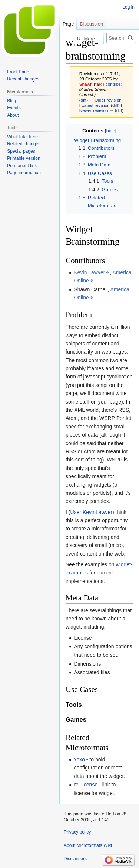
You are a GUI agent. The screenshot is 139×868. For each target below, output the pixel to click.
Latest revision (96, 105)
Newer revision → (97, 110)
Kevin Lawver (89, 272)
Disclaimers (75, 859)
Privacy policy (77, 832)
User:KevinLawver (91, 512)
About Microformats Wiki (88, 845)
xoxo (79, 759)
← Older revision (105, 100)
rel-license (86, 785)
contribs (113, 84)
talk (99, 84)
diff (84, 100)
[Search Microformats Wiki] (121, 38)
